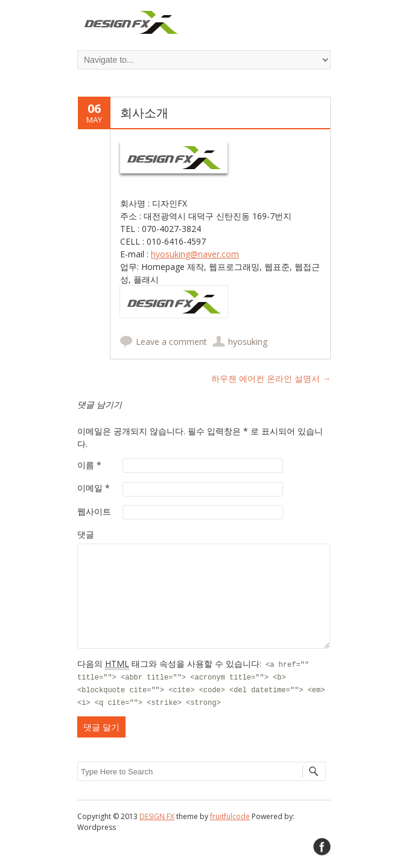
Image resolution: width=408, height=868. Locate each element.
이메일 (94, 488)
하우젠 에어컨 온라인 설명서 (271, 378)
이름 (89, 465)
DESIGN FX (157, 816)
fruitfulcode (230, 816)
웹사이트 (94, 511)
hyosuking (248, 342)
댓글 (86, 534)
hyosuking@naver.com (195, 254)
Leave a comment (171, 342)
